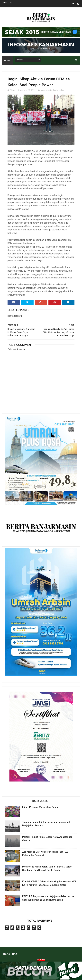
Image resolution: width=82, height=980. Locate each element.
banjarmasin (46, 90)
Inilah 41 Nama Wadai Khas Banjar (41, 807)
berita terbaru (59, 90)
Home (7, 60)
